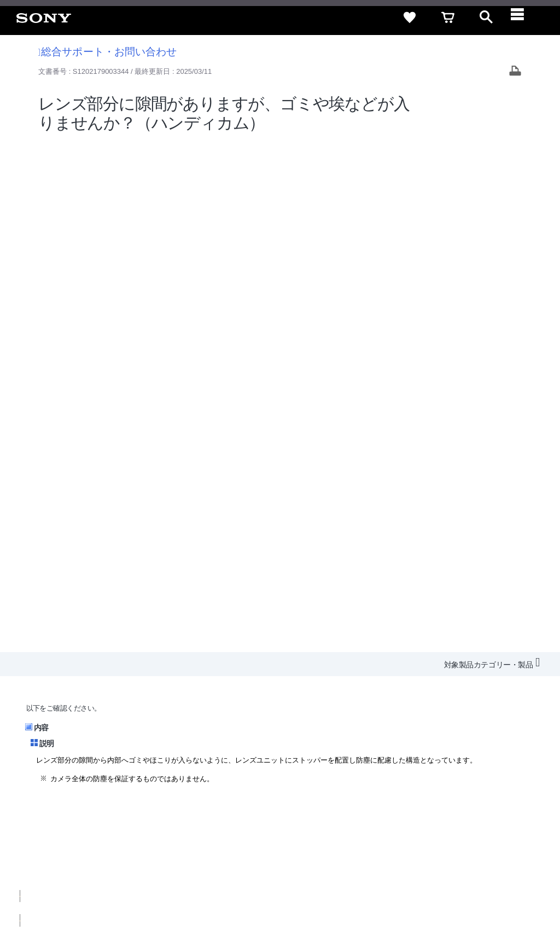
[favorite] (410, 18)
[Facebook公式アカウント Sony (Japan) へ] (478, 838)
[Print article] (515, 72)
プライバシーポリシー (149, 898)
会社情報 (199, 811)
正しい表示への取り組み (231, 898)
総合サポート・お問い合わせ (108, 52)
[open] (486, 18)
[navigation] (524, 18)
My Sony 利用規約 (460, 811)
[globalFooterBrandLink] (448, 904)
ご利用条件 (89, 898)
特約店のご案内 (288, 811)
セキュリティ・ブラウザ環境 (261, 791)
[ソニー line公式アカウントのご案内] (407, 838)
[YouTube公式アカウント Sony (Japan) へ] (454, 838)
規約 (482, 791)
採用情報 (238, 811)
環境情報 (406, 811)
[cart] (448, 18)
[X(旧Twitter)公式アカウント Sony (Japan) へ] (431, 838)
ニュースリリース (352, 811)
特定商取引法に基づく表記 (363, 791)
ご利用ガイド (440, 791)
